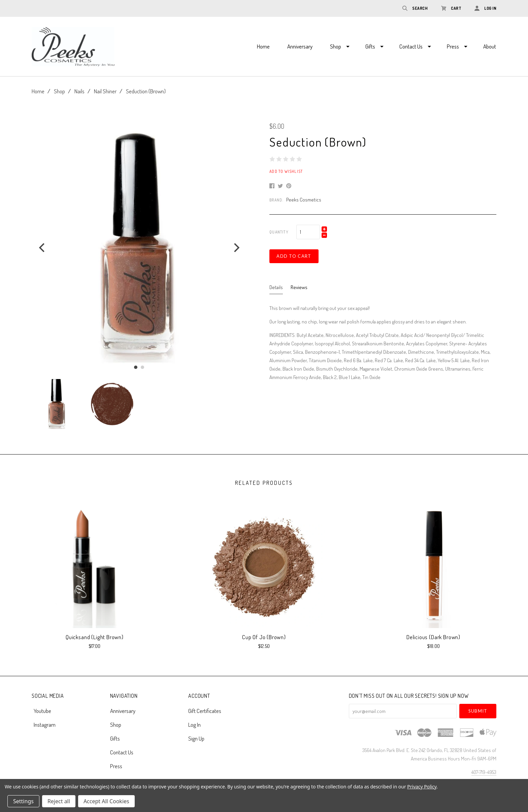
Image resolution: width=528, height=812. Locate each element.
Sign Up (196, 738)
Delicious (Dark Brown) (433, 637)
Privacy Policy (422, 787)
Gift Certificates (205, 711)
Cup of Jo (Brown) (264, 637)
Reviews (299, 287)
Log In (194, 725)
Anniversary (300, 46)
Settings (23, 801)
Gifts (370, 46)
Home (263, 46)
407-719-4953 (484, 772)
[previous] (43, 248)
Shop (336, 46)
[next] (236, 248)
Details (276, 287)
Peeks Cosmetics (304, 200)
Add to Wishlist (286, 171)
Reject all (59, 801)
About (490, 46)
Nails (79, 91)
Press (453, 46)
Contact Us (411, 46)
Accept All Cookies (106, 801)
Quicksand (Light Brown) (95, 637)
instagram (44, 724)
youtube (41, 711)
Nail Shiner (105, 91)
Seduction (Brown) (146, 91)
